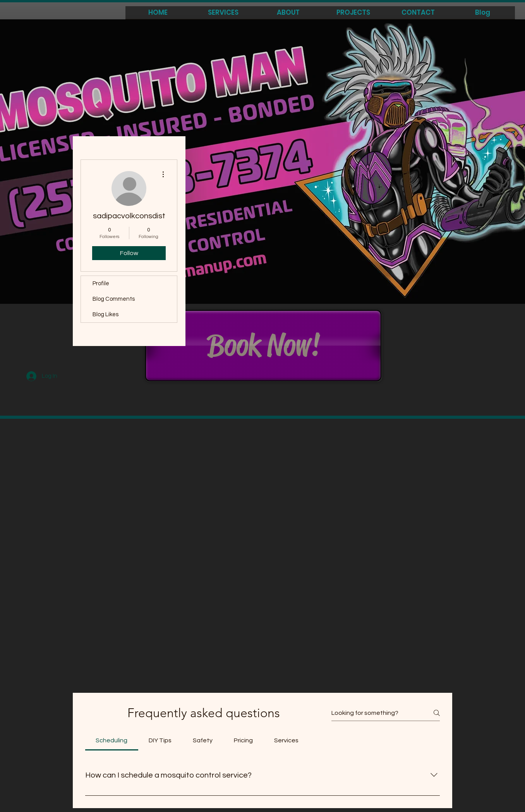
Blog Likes (106, 314)
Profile (101, 284)
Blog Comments (114, 299)
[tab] (112, 740)
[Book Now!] (263, 346)
